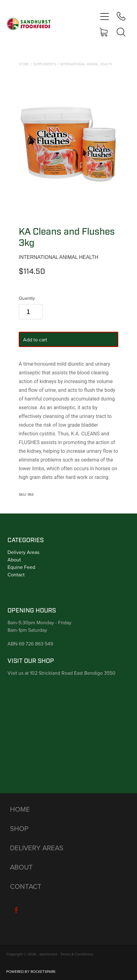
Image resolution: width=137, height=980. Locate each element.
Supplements (44, 64)
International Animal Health (86, 64)
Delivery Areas (23, 552)
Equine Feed (21, 567)
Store (24, 64)
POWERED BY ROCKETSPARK (31, 971)
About (14, 560)
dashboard (48, 954)
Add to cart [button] (35, 340)
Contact (16, 574)
